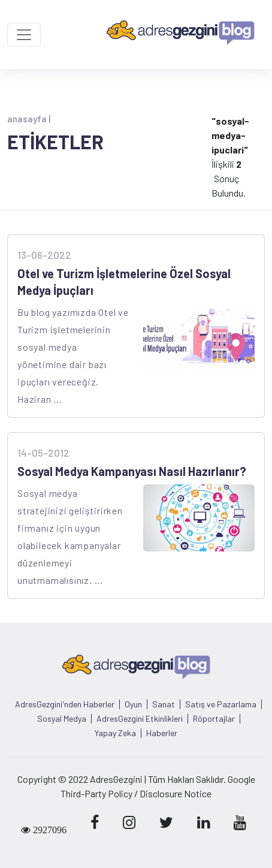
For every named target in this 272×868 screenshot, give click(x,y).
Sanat (164, 704)
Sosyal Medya (62, 719)
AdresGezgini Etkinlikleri (140, 719)
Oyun (133, 704)
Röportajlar (214, 719)
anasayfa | (29, 119)
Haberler (162, 733)
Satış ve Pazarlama (221, 704)
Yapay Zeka (115, 733)
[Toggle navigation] (24, 35)
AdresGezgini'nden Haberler (65, 704)
